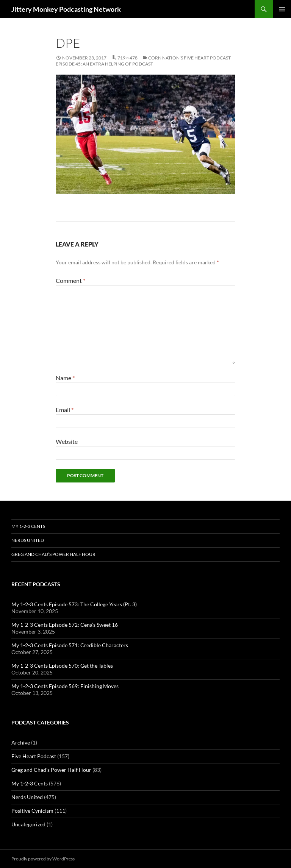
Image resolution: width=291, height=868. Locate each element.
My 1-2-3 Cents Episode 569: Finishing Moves (65, 686)
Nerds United (28, 540)
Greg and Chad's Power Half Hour (51, 770)
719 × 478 (128, 58)
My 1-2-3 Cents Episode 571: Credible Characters (70, 645)
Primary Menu (282, 9)
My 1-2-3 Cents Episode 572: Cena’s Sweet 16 (65, 625)
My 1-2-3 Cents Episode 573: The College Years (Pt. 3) (74, 604)
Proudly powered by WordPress (43, 859)
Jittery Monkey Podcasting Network (66, 9)
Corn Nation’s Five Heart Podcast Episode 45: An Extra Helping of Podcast (143, 61)
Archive (21, 742)
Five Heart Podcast (34, 756)
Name (65, 378)
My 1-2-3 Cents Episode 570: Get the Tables (62, 666)
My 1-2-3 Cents (28, 526)
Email (65, 410)
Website (67, 441)
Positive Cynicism (32, 811)
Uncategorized (28, 824)
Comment (70, 280)
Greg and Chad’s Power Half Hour (53, 554)
